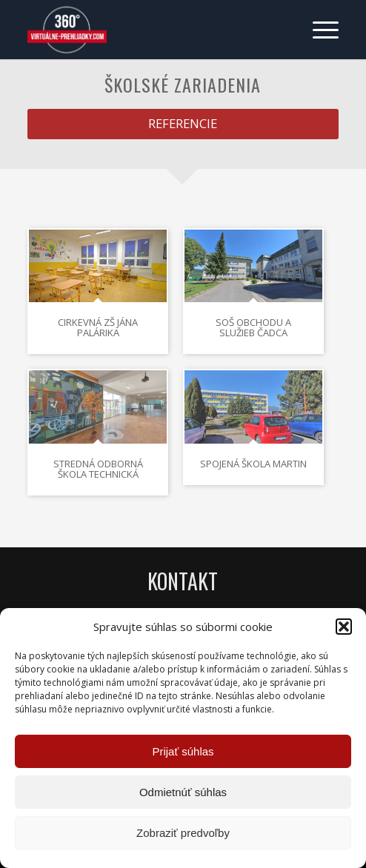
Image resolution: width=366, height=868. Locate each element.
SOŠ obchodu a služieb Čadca (253, 327)
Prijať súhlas (183, 751)
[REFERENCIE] (183, 124)
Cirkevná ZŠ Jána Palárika (98, 327)
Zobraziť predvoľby (183, 833)
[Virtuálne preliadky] (152, 30)
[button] (344, 627)
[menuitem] (318, 30)
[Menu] (318, 30)
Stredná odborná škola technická (98, 469)
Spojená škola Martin (253, 464)
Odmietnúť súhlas (183, 792)
